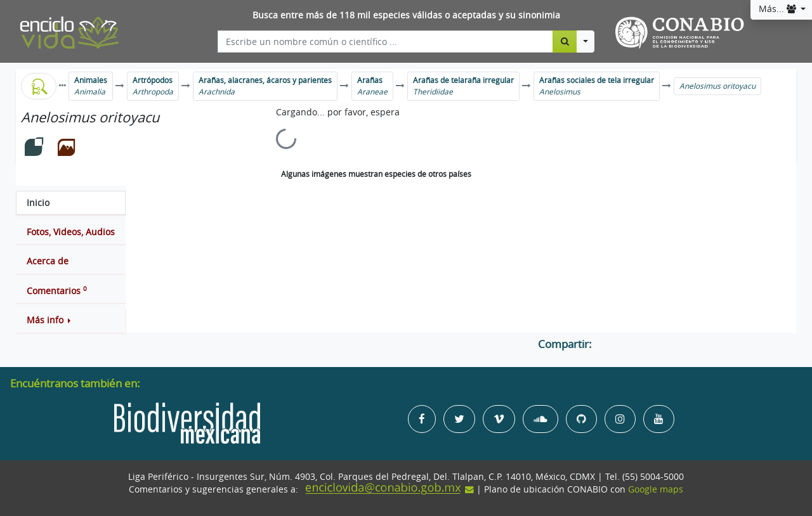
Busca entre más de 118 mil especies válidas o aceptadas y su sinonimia (406, 15)
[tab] (71, 203)
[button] (71, 320)
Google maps (656, 489)
